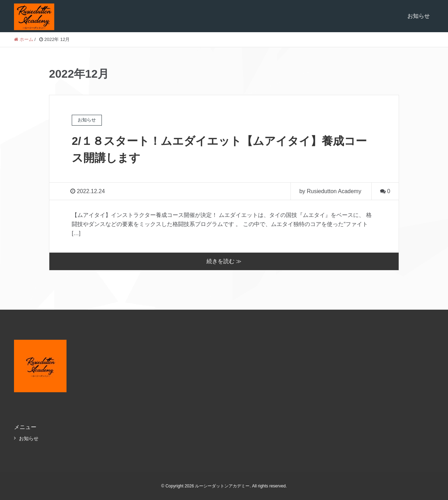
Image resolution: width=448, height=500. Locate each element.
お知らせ (419, 16)
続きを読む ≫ (224, 261)
